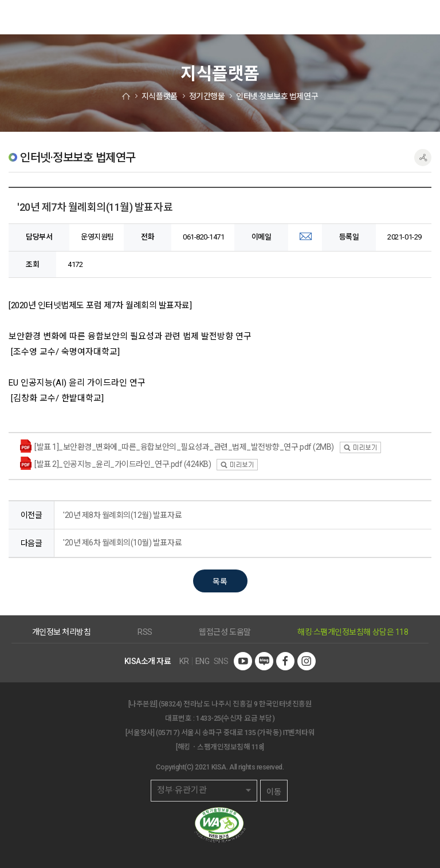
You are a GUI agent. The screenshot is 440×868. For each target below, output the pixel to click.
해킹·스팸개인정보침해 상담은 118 (353, 632)
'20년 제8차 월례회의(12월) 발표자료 (122, 515)
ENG (203, 661)
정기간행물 (207, 96)
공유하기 (423, 158)
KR (184, 661)
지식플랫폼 (160, 96)
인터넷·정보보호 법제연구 (277, 96)
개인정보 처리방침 (62, 632)
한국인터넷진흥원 (26, 17)
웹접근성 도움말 (225, 632)
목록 (220, 582)
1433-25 (209, 718)
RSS (145, 632)
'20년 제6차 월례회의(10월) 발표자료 (122, 543)
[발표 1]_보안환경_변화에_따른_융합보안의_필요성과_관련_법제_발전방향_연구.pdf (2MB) (184, 447)
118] (258, 747)
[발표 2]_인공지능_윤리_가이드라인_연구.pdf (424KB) (123, 464)
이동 (274, 792)
